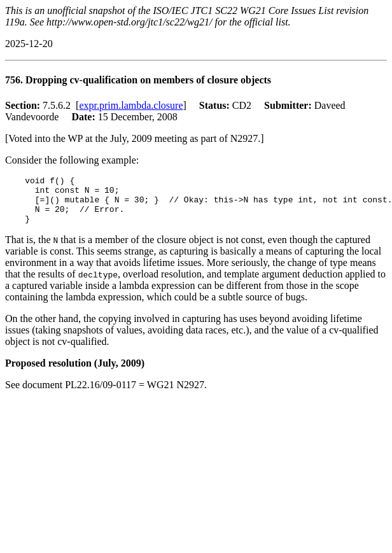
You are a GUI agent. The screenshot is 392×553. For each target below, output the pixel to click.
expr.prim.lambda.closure (131, 105)
